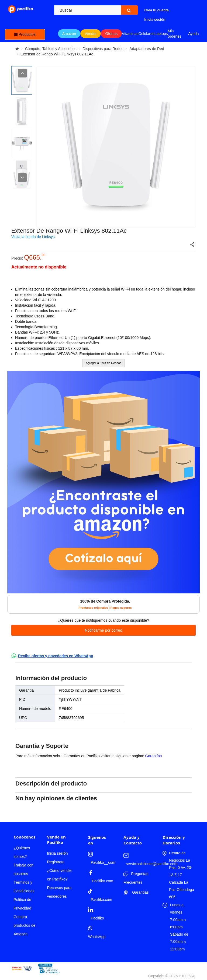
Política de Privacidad (22, 904)
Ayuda (193, 34)
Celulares (146, 34)
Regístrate (56, 862)
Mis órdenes (175, 34)
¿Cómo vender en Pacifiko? (59, 875)
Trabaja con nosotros (23, 869)
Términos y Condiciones (24, 887)
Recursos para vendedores (59, 892)
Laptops (161, 34)
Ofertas (111, 34)
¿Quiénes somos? (22, 852)
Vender (91, 34)
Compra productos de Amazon (24, 925)
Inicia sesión (57, 853)
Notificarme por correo (104, 630)
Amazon (69, 34)
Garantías (153, 756)
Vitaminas (130, 34)
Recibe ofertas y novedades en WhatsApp (56, 656)
